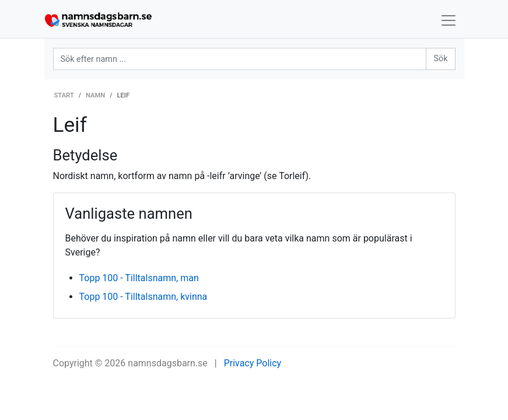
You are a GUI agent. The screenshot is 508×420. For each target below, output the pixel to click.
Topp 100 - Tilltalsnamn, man (139, 278)
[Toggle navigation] (449, 20)
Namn (95, 95)
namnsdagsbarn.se (168, 363)
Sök (440, 59)
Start (64, 95)
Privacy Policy (253, 363)
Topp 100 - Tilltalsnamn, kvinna (143, 297)
